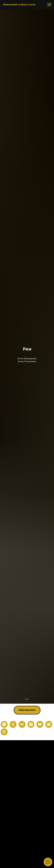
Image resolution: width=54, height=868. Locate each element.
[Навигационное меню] (49, 5)
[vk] (22, 724)
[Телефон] (13, 724)
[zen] (49, 724)
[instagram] (31, 724)
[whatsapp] (4, 724)
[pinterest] (4, 732)
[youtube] (40, 724)
